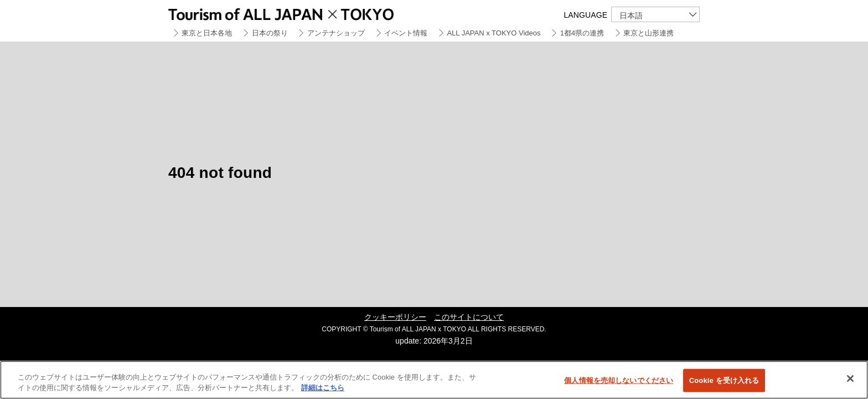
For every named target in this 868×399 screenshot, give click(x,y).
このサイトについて (469, 317)
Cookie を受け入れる (724, 380)
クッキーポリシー (395, 317)
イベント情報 (406, 33)
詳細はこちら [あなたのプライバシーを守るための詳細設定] (323, 388)
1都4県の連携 (582, 33)
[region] (434, 380)
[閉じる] (850, 378)
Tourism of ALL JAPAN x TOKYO (307, 12)
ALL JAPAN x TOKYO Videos (494, 33)
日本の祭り (270, 33)
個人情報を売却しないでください (619, 380)
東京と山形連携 (649, 33)
